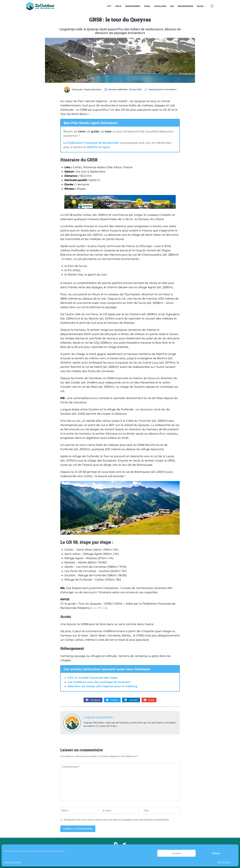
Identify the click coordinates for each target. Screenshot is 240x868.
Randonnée (133, 6)
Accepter (176, 853)
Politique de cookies (13, 862)
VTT (109, 6)
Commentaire (71, 767)
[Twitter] (124, 844)
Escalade (160, 6)
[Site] (161, 811)
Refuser (216, 853)
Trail (147, 6)
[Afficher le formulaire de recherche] (212, 6)
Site (146, 811)
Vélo (118, 6)
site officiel (99, 608)
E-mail (108, 811)
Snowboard (186, 6)
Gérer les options (224, 862)
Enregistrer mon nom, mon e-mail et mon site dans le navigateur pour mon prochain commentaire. (117, 820)
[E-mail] (120, 811)
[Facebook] (116, 844)
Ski (172, 6)
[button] (93, 700)
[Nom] (79, 811)
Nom (66, 811)
